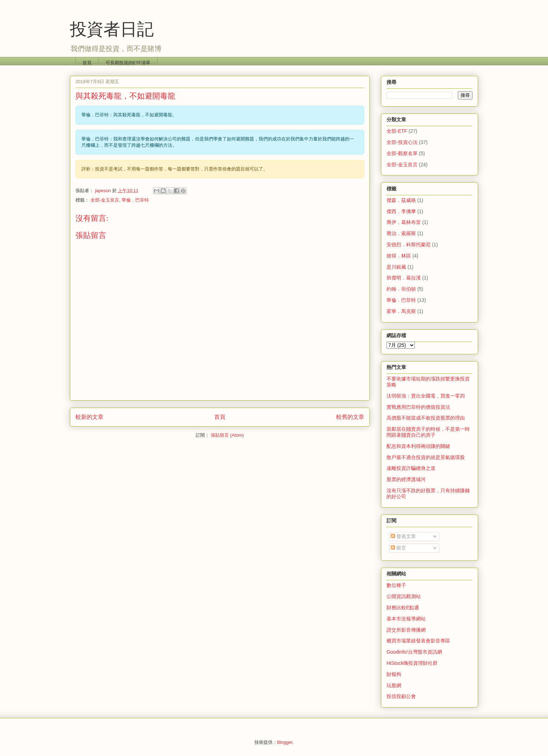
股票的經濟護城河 (406, 479)
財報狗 (394, 674)
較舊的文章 (350, 417)
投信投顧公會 (401, 696)
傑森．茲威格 (401, 200)
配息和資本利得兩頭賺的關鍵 (418, 446)
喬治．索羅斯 (401, 233)
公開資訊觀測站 (404, 596)
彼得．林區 (399, 256)
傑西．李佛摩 (401, 211)
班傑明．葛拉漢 (404, 278)
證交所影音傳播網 (406, 630)
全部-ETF (397, 131)
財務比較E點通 (403, 608)
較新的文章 (89, 417)
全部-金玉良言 (105, 200)
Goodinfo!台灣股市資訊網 (414, 652)
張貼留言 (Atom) (227, 435)
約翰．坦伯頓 (401, 289)
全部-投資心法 (402, 142)
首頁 (87, 62)
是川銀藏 (396, 267)
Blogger (285, 742)
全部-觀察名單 (402, 153)
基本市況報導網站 (406, 619)
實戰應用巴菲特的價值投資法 (418, 407)
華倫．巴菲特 (135, 200)
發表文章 (403, 536)
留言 (398, 548)
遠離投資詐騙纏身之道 (411, 468)
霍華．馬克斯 (401, 311)
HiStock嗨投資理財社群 (412, 663)
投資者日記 (112, 29)
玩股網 (394, 685)
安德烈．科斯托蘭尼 (409, 245)
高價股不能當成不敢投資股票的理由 (426, 418)
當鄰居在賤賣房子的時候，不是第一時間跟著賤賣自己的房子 (428, 432)
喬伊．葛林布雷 (404, 222)
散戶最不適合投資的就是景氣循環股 (426, 457)
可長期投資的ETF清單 (128, 62)
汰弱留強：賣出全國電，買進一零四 (426, 396)
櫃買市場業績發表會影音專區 (418, 641)
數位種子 (396, 585)
